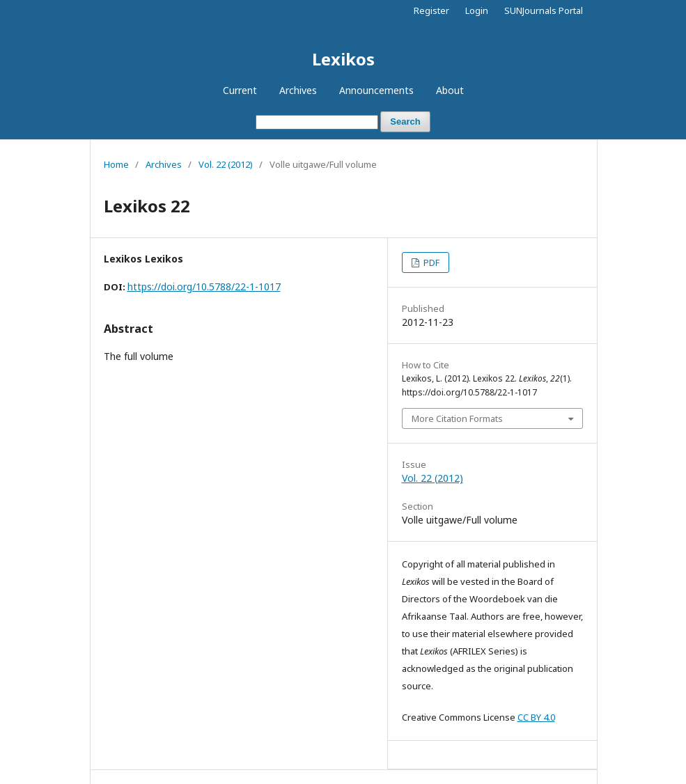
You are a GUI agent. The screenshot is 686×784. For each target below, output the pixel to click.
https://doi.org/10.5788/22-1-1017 (204, 287)
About (450, 90)
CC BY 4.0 (536, 717)
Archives (298, 90)
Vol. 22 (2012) (226, 164)
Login (477, 10)
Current (240, 90)
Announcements (376, 90)
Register (431, 10)
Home (116, 164)
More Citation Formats (457, 418)
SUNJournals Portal (544, 10)
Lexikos (343, 59)
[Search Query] (317, 122)
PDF (430, 262)
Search (405, 121)
